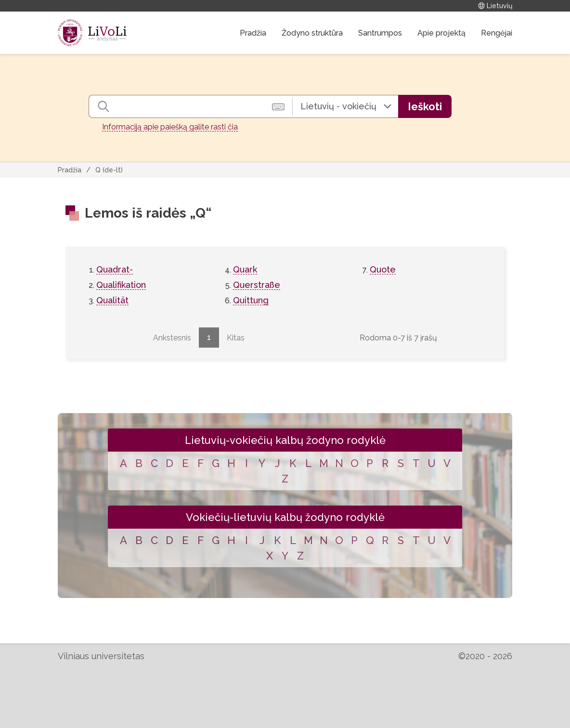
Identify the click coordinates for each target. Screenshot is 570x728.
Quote (383, 269)
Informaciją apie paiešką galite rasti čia (170, 127)
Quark (245, 269)
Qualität (112, 300)
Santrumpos (380, 33)
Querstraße (257, 285)
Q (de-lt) (109, 170)
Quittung (251, 300)
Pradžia (253, 33)
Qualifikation (121, 285)
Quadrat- (115, 269)
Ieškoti (425, 106)
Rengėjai (497, 33)
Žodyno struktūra (312, 33)
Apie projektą (441, 33)
